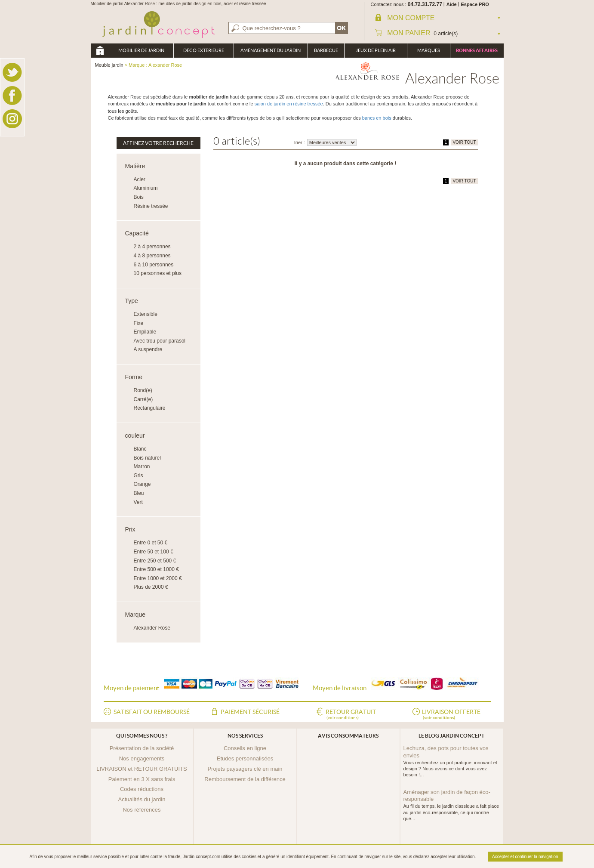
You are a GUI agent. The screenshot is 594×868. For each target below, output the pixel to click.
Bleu (139, 493)
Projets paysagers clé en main (245, 769)
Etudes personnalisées (245, 758)
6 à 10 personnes (154, 265)
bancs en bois (377, 118)
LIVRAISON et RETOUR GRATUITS (142, 769)
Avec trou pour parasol (160, 341)
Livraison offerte (451, 715)
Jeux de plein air (376, 50)
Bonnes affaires (477, 50)
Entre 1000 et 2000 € (158, 578)
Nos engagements (142, 758)
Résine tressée (151, 206)
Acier (140, 179)
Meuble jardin (100, 51)
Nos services (245, 736)
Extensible (146, 314)
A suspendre (148, 349)
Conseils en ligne (245, 748)
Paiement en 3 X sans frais (142, 779)
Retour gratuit (351, 715)
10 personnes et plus (158, 273)
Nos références (142, 810)
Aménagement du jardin (271, 50)
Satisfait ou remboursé (152, 712)
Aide (452, 4)
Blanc (140, 449)
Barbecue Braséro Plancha (326, 53)
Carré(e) (143, 399)
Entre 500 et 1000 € (156, 569)
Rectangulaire (150, 408)
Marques (429, 50)
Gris (138, 476)
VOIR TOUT (464, 142)
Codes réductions (142, 789)
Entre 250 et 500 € (155, 561)
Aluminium (146, 188)
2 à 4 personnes (152, 247)
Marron (142, 466)
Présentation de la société (142, 748)
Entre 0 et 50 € (151, 543)
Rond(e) (143, 390)
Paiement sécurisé (250, 712)
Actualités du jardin (142, 799)
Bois (139, 197)
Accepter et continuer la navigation (525, 857)
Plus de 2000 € (151, 587)
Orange (142, 484)
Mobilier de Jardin (141, 50)
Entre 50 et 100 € (154, 552)
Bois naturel (147, 458)
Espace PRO (475, 4)
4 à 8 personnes (152, 256)
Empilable (145, 332)
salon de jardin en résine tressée (289, 104)
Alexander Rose (152, 628)
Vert (138, 502)
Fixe (139, 323)
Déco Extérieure (204, 50)
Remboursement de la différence (245, 779)
